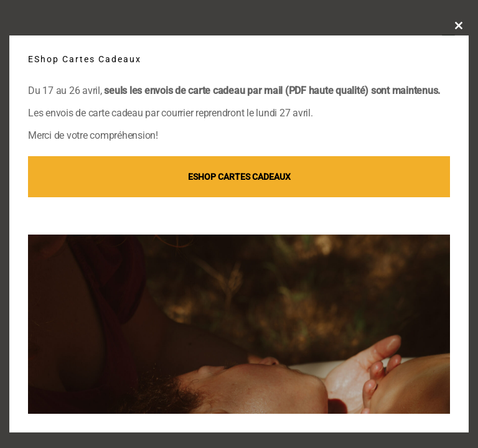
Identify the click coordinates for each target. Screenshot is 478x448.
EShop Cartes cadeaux (239, 177)
